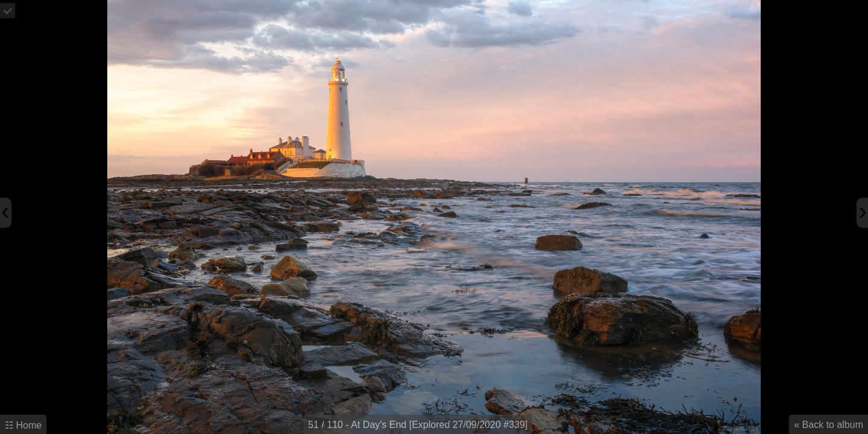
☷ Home (23, 425)
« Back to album (829, 425)
